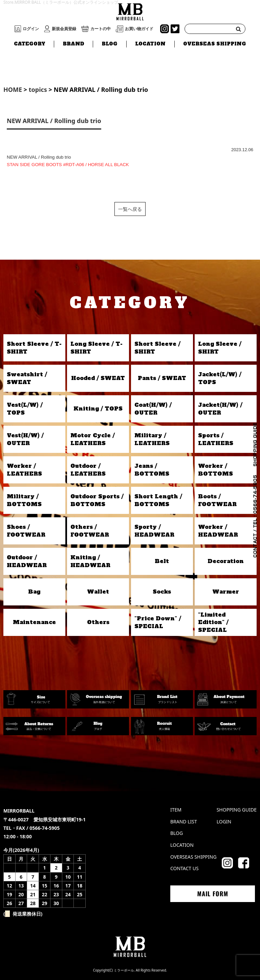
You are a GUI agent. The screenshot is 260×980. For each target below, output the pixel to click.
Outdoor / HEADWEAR (27, 561)
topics (38, 89)
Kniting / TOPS (98, 408)
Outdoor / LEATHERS (88, 469)
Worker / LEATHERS (24, 469)
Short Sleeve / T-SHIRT (34, 347)
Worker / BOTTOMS (215, 469)
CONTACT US (185, 868)
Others (98, 622)
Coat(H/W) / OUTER (153, 408)
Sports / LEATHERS (216, 439)
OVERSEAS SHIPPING (215, 44)
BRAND (74, 44)
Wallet (98, 592)
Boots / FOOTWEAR (217, 500)
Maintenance (34, 622)
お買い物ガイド (139, 29)
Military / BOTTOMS (24, 500)
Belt (162, 561)
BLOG (110, 44)
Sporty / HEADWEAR (154, 531)
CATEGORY (30, 44)
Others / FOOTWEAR (90, 531)
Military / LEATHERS (152, 439)
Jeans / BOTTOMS (152, 469)
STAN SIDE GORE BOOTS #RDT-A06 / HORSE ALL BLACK (68, 165)
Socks (162, 592)
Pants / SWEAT (162, 378)
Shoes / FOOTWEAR (26, 531)
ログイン (31, 29)
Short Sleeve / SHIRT (157, 347)
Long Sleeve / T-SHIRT (96, 347)
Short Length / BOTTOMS (158, 500)
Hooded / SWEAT (98, 378)
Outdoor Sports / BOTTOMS (97, 500)
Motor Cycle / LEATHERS (93, 439)
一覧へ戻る (130, 209)
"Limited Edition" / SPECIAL (213, 622)
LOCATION (150, 44)
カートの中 (101, 29)
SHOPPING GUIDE (237, 810)
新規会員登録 (64, 29)
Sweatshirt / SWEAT (27, 378)
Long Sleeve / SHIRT (220, 347)
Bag (34, 592)
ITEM (176, 810)
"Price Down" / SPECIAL (158, 622)
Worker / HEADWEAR (218, 531)
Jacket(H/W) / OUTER (220, 408)
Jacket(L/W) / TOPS (220, 378)
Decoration (226, 561)
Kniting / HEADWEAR (90, 561)
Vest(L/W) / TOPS (25, 408)
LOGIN (224, 822)
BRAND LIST (184, 822)
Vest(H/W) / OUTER (25, 439)
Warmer (226, 592)
